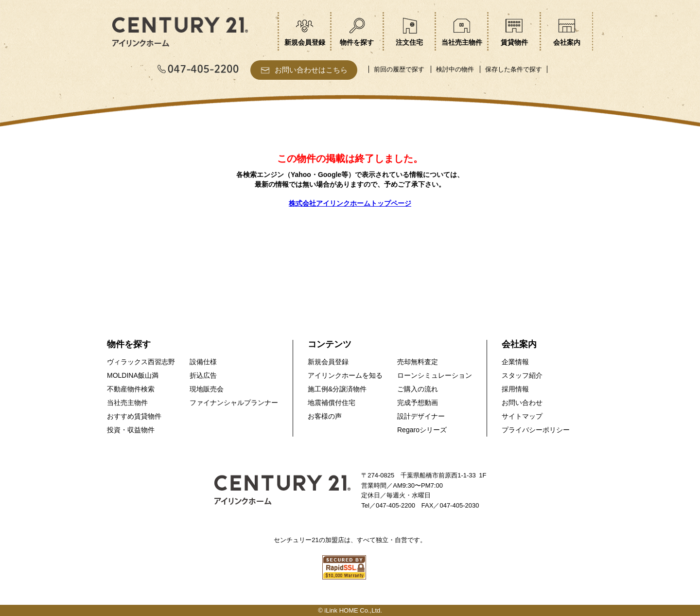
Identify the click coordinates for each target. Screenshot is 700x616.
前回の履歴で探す (399, 69)
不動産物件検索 (131, 389)
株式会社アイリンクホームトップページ (350, 203)
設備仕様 (203, 362)
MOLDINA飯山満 (133, 375)
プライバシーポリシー (536, 430)
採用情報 (515, 389)
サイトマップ (522, 416)
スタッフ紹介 (522, 375)
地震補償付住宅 (332, 403)
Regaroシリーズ (422, 430)
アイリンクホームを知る (345, 375)
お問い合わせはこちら (311, 70)
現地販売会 (207, 389)
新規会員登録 (328, 362)
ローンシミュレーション (435, 375)
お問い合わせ (522, 403)
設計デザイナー (421, 416)
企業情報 (515, 362)
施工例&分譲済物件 (337, 389)
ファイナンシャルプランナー (234, 403)
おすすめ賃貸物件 (134, 416)
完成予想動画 (418, 403)
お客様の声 (325, 416)
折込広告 (203, 375)
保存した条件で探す (514, 69)
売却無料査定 (418, 362)
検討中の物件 (455, 69)
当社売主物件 (127, 403)
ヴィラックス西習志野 (141, 362)
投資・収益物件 (131, 430)
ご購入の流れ (418, 389)
